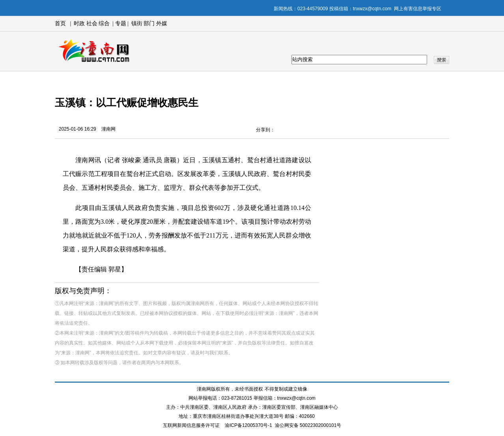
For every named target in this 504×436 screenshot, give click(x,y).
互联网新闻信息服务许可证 (191, 425)
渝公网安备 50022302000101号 (308, 425)
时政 (79, 23)
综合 (104, 23)
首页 (60, 23)
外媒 (162, 23)
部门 (149, 23)
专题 (120, 23)
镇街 (137, 23)
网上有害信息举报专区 (418, 9)
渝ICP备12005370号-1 (248, 425)
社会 (92, 23)
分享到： (265, 130)
